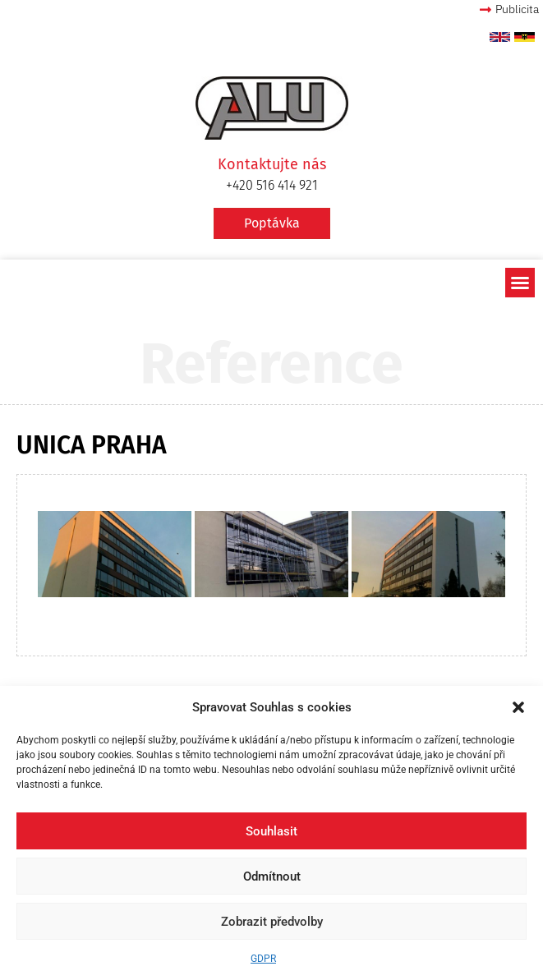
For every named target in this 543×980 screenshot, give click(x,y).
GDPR (263, 959)
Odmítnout (272, 876)
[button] (518, 707)
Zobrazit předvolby (272, 922)
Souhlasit (271, 831)
